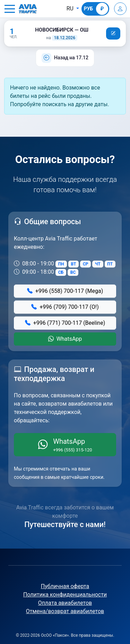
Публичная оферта (65, 586)
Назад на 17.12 (71, 58)
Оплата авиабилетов (65, 603)
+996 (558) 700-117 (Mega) (65, 291)
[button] (10, 9)
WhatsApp (65, 339)
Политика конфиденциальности (65, 595)
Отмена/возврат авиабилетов (65, 611)
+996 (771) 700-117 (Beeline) (65, 323)
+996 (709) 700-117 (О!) (65, 307)
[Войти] (120, 9)
